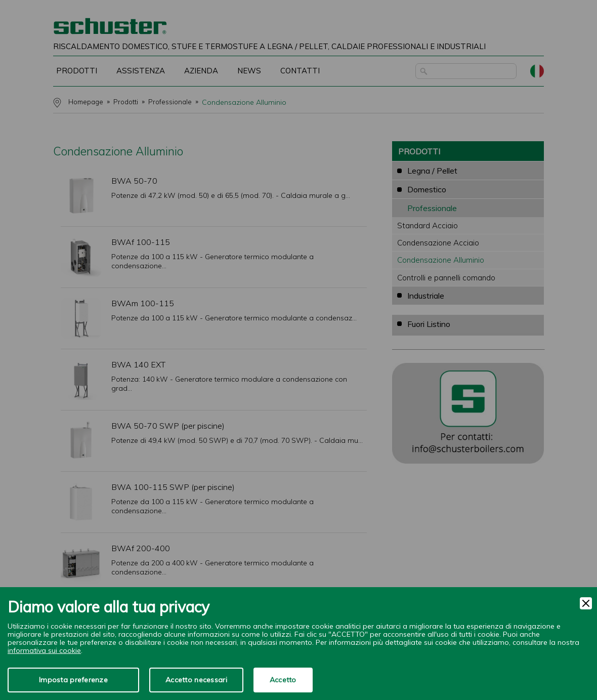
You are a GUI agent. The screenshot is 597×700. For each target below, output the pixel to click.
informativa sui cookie (44, 650)
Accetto (283, 680)
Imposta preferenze (73, 680)
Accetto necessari (196, 680)
